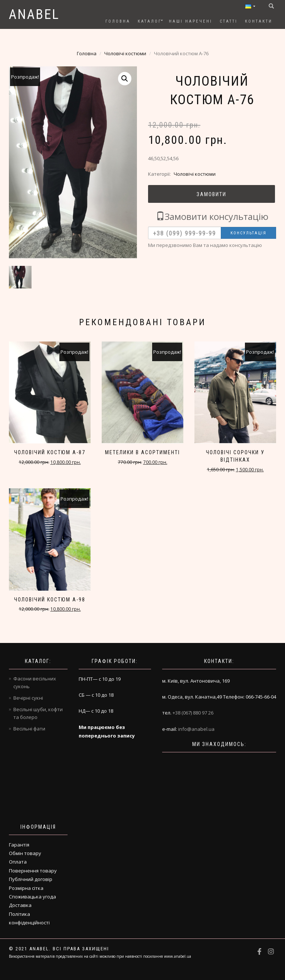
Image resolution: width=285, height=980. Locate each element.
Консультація (248, 233)
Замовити (212, 194)
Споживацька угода (32, 897)
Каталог (150, 21)
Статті (229, 21)
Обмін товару (25, 853)
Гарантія (19, 845)
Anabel (34, 14)
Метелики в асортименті (142, 452)
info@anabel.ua (196, 729)
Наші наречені (191, 21)
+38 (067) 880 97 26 (193, 713)
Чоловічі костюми (125, 53)
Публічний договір (31, 879)
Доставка (20, 905)
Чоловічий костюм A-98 (50, 600)
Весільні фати (29, 729)
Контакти (259, 21)
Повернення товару (33, 871)
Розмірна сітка (26, 888)
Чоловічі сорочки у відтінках (235, 456)
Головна (118, 21)
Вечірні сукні (28, 698)
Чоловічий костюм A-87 (50, 452)
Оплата (18, 862)
